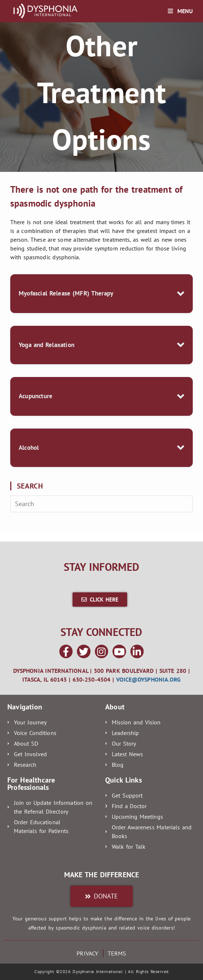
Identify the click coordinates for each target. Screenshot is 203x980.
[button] (102, 294)
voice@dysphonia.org (149, 679)
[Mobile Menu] (180, 11)
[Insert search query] (102, 504)
